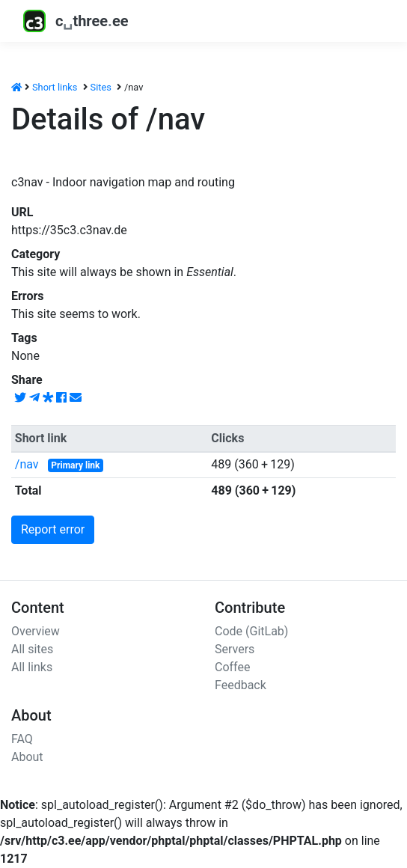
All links (32, 667)
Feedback (241, 685)
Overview (36, 631)
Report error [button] (53, 529)
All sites (32, 649)
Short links (55, 87)
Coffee (232, 667)
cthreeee (76, 21)
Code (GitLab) (251, 631)
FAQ (22, 739)
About (27, 757)
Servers (235, 649)
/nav (27, 464)
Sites (101, 87)
